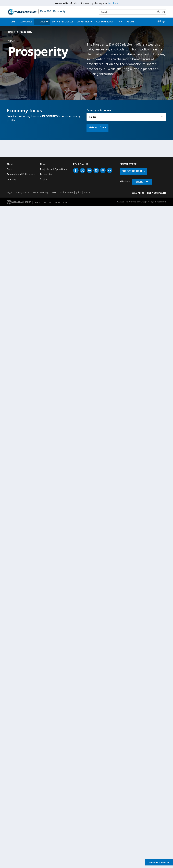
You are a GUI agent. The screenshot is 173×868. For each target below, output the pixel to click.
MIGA (58, 202)
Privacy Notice (22, 192)
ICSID (66, 202)
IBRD (38, 202)
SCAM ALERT (138, 193)
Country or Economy (99, 110)
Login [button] (161, 21)
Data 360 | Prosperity (53, 11)
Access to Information (62, 192)
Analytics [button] (83, 22)
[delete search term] (159, 12)
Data (9, 169)
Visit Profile (96, 127)
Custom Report (106, 22)
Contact (88, 192)
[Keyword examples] (132, 12)
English (140, 182)
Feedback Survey (159, 862)
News (43, 164)
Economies (26, 22)
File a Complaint (157, 193)
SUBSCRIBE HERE (132, 171)
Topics (44, 179)
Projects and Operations (53, 169)
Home (12, 22)
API (121, 22)
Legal (10, 192)
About (130, 22)
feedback (113, 3)
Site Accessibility (41, 192)
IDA (45, 202)
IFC (51, 202)
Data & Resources (63, 22)
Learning (11, 179)
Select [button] (93, 117)
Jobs (78, 192)
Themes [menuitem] (41, 22)
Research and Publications (21, 174)
